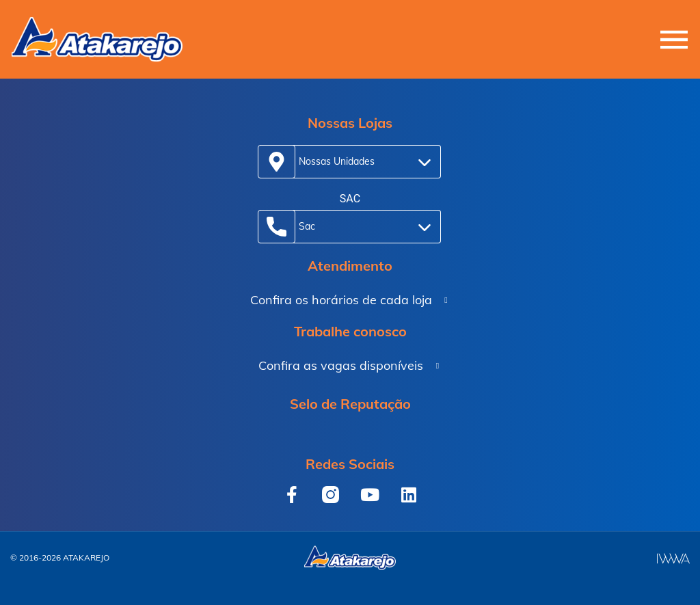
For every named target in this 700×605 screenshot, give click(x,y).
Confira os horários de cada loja (341, 300)
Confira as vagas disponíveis (341, 365)
